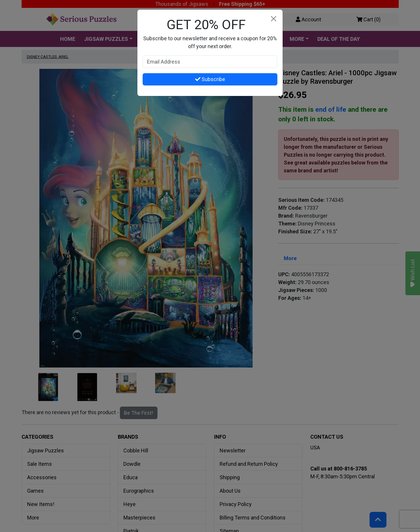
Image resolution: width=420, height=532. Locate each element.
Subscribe (210, 79)
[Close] (273, 19)
